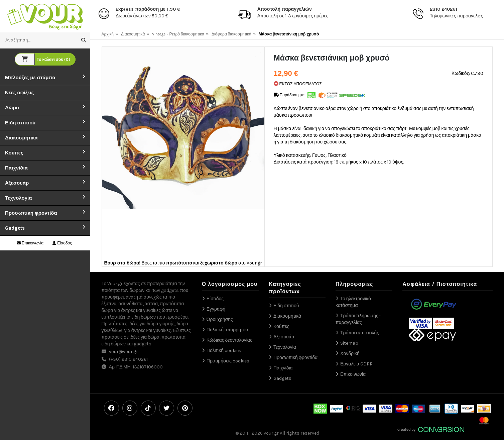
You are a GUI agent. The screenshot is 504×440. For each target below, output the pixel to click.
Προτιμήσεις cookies (228, 361)
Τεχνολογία (18, 198)
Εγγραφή (216, 309)
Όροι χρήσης (220, 319)
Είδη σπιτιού (20, 123)
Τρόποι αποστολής (360, 333)
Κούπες (14, 153)
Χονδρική (350, 354)
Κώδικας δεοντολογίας (229, 340)
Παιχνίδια (16, 168)
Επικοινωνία (30, 243)
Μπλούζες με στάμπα (30, 78)
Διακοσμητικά (21, 138)
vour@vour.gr (123, 352)
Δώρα (12, 108)
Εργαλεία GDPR (356, 364)
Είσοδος (62, 243)
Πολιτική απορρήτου (227, 330)
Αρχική (108, 34)
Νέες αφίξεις (19, 93)
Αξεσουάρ (17, 183)
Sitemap (349, 343)
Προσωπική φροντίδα (31, 213)
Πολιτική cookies (224, 351)
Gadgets (15, 228)
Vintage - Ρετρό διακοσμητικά (178, 34)
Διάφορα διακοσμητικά (231, 34)
